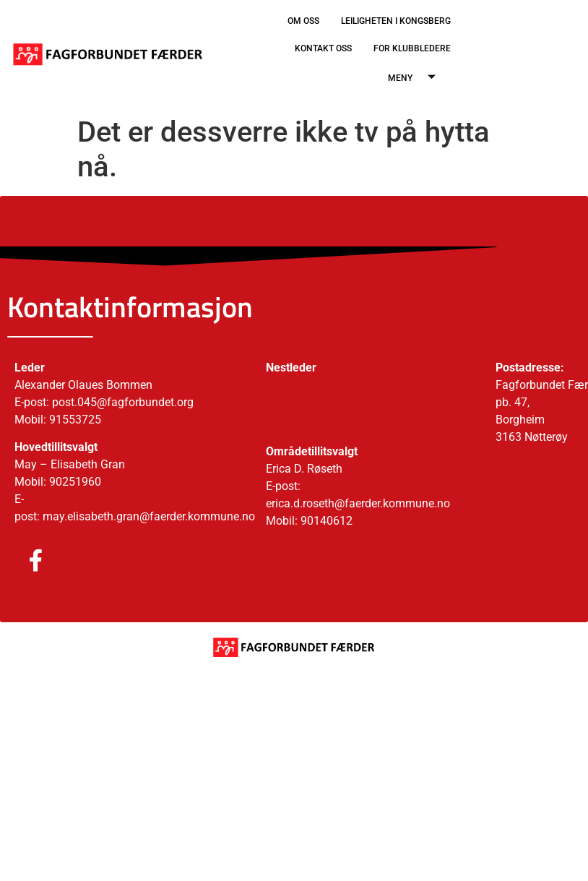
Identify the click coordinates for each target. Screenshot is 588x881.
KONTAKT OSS (323, 48)
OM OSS (303, 21)
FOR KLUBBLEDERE (412, 48)
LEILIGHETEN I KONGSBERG (396, 21)
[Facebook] (22, 561)
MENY (417, 78)
